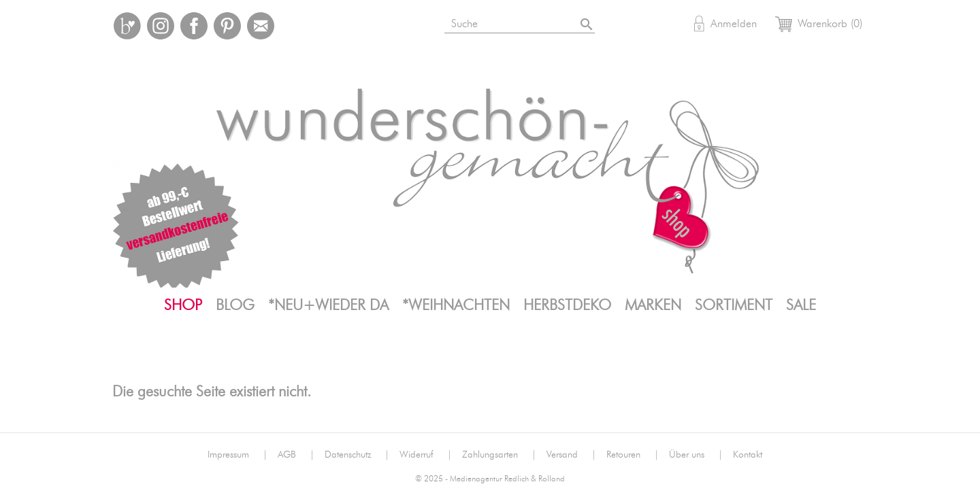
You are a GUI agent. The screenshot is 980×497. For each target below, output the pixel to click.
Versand (571, 455)
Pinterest (227, 26)
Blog (235, 305)
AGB (296, 455)
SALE (801, 305)
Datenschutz (357, 455)
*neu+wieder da (328, 305)
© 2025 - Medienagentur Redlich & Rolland (490, 479)
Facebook (194, 26)
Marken (653, 305)
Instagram (161, 26)
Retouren (633, 455)
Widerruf (426, 455)
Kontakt (748, 455)
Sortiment (734, 305)
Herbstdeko (567, 305)
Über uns (696, 455)
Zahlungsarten (499, 455)
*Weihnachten (456, 305)
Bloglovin (127, 26)
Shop (183, 305)
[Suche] (521, 21)
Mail (261, 26)
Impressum (238, 455)
